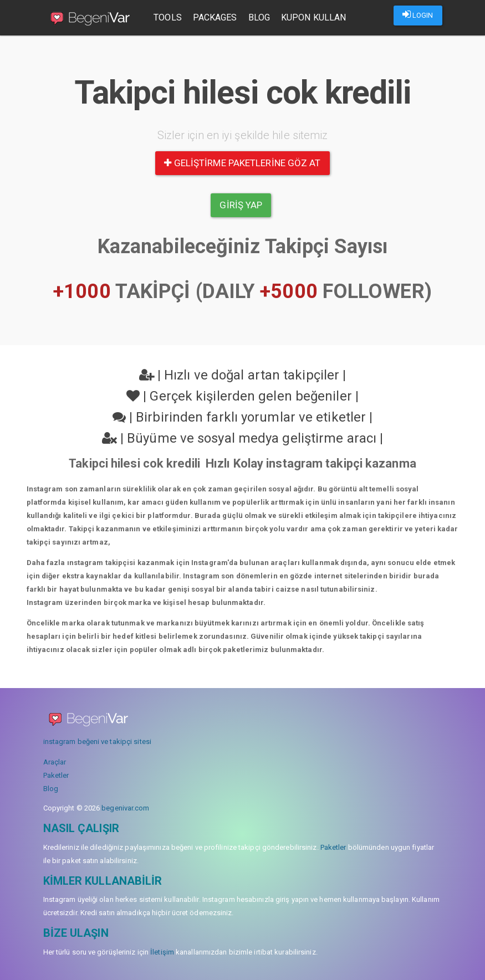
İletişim (162, 952)
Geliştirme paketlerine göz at (242, 163)
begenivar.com (125, 808)
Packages (217, 17)
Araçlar (55, 762)
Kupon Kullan (316, 17)
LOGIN (418, 14)
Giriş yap (241, 205)
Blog (261, 17)
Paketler (56, 775)
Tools (170, 17)
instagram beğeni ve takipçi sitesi (97, 742)
